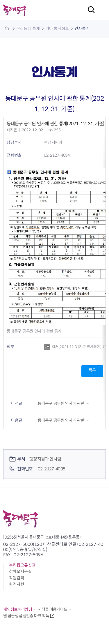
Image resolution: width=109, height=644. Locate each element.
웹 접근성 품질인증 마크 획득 (26, 616)
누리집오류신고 (22, 565)
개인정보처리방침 (18, 609)
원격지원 (17, 584)
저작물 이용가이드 (52, 609)
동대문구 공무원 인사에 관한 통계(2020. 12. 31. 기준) (65, 403)
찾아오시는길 (20, 571)
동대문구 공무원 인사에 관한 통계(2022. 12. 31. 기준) (65, 420)
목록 (92, 370)
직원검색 (17, 578)
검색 (90, 14)
